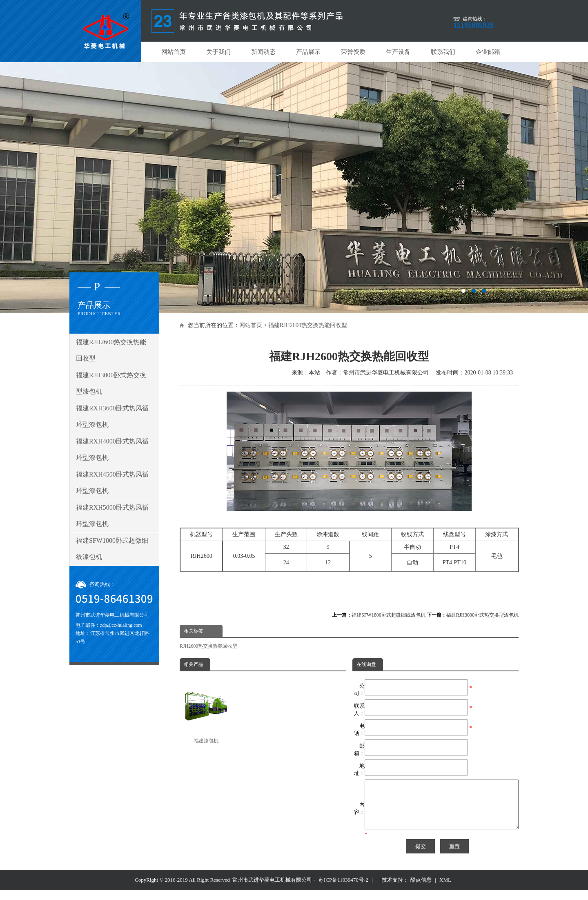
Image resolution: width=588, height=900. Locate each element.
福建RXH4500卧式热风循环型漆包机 (112, 482)
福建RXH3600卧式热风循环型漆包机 (112, 416)
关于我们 (218, 52)
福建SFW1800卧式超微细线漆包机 (389, 615)
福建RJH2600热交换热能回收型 (308, 325)
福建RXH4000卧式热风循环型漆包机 (112, 449)
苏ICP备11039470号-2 (343, 890)
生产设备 (398, 52)
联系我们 (443, 52)
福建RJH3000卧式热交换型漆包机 (482, 615)
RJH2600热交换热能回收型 (208, 646)
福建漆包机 (206, 712)
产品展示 (308, 52)
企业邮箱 (488, 52)
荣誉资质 (353, 52)
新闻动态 (263, 52)
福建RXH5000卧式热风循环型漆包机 (112, 516)
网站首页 (174, 52)
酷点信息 (421, 890)
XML (445, 890)
